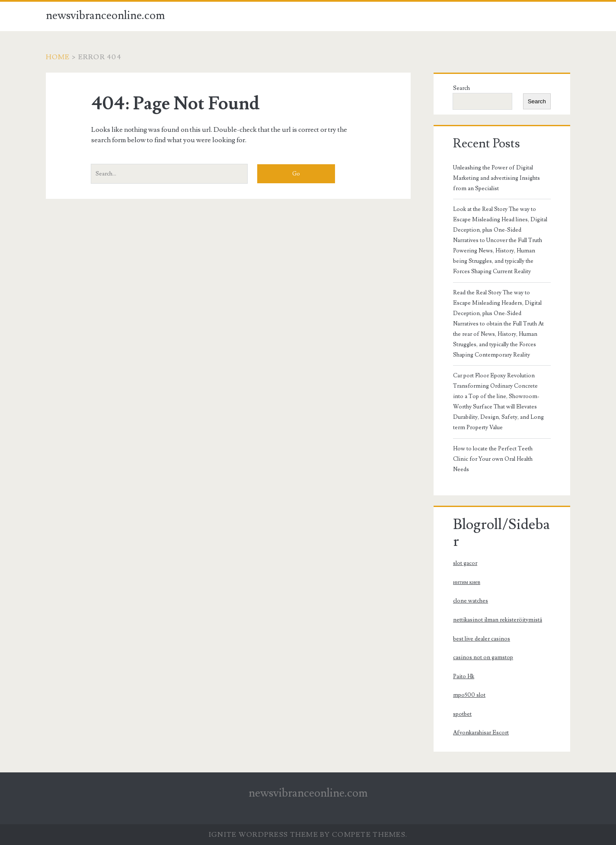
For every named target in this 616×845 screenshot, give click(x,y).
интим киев (467, 582)
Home (58, 57)
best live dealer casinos (482, 639)
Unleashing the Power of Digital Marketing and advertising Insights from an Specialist (496, 178)
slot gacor (465, 563)
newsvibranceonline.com (105, 16)
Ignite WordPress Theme (263, 835)
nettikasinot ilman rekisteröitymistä (498, 620)
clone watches (471, 601)
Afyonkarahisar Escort (481, 733)
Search (461, 88)
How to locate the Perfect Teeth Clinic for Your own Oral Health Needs (493, 459)
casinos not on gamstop (483, 657)
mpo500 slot (469, 695)
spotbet (462, 714)
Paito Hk (464, 676)
